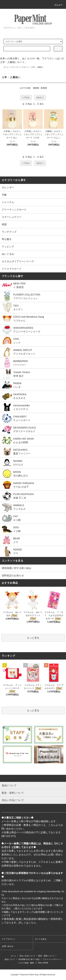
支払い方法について (27, 956)
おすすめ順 (25, 88)
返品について (10, 959)
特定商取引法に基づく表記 (29, 959)
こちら (52, 825)
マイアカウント (9, 939)
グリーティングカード (20, 67)
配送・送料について (46, 956)
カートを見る (41, 939)
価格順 (36, 88)
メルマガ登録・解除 (26, 963)
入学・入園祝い (37, 67)
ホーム (6, 67)
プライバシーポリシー (52, 959)
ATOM (46, 963)
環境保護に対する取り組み (17, 568)
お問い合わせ (8, 946)
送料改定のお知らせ (13, 575)
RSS (40, 963)
